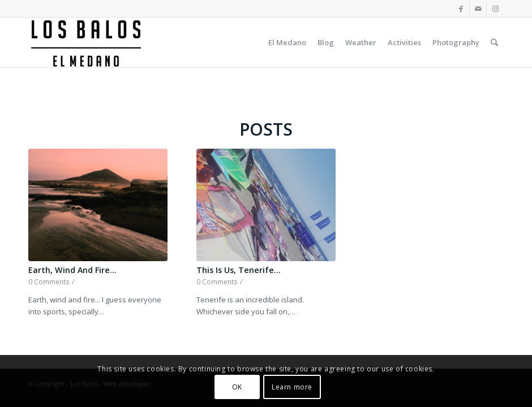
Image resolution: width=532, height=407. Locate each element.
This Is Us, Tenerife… (239, 270)
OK (237, 387)
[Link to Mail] (478, 8)
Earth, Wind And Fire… (72, 270)
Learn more (292, 387)
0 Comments (49, 282)
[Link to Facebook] (461, 8)
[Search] (494, 42)
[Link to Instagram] (495, 8)
